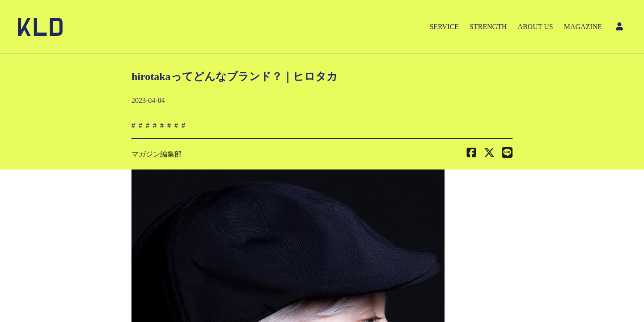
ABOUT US (535, 27)
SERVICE (444, 27)
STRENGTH (488, 27)
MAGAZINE (583, 27)
